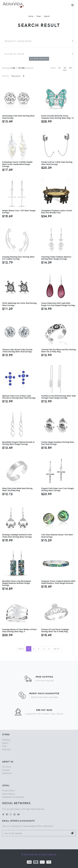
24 (65, 68)
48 (70, 68)
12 (59, 68)
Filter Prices (39, 59)
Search (47, 16)
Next (57, 649)
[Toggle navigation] (73, 5)
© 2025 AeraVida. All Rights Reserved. (39, 854)
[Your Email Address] (36, 833)
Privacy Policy (8, 790)
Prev (21, 649)
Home (31, 16)
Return (5, 743)
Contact (6, 770)
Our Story (7, 767)
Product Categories (18, 41)
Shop (39, 16)
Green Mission (9, 794)
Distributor (7, 773)
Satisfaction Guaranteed (13, 797)
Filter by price (14, 54)
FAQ (4, 746)
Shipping (6, 740)
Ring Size (6, 749)
